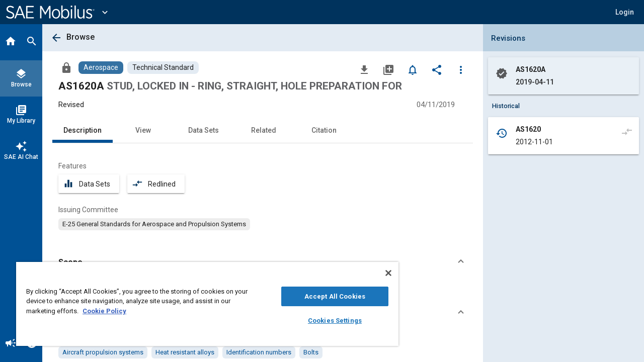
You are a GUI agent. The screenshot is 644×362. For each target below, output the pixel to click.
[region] (203, 304)
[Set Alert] (413, 69)
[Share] (437, 69)
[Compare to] (627, 131)
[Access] (66, 67)
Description (83, 130)
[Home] (11, 42)
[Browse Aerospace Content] (101, 68)
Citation (324, 130)
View (143, 130)
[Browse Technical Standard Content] (163, 68)
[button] (625, 12)
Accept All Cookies (327, 296)
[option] (154, 224)
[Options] (461, 69)
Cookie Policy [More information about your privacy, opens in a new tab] (104, 311)
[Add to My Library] (388, 69)
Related (264, 130)
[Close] (379, 273)
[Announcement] (11, 344)
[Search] (32, 42)
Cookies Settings (327, 321)
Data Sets (204, 130)
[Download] (364, 69)
